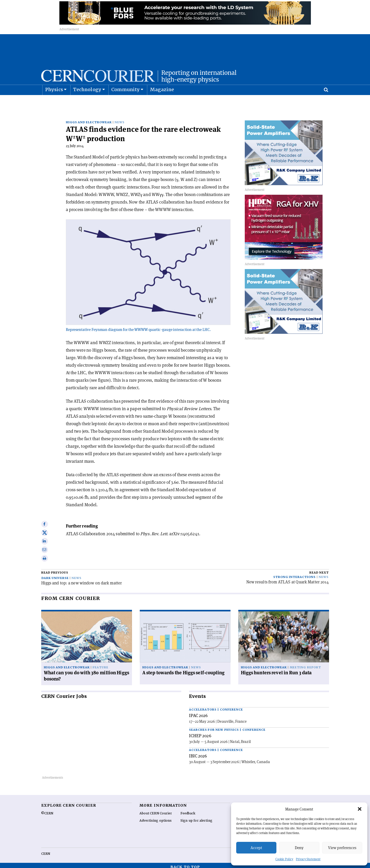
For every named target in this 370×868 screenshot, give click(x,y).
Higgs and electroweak (89, 119)
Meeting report (305, 664)
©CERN (47, 810)
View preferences (342, 848)
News (120, 119)
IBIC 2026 (198, 753)
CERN (46, 850)
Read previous (55, 569)
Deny (299, 848)
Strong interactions (294, 574)
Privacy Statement (308, 859)
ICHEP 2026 (200, 732)
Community (125, 102)
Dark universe (55, 575)
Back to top (185, 864)
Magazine (162, 102)
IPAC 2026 (198, 712)
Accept (256, 848)
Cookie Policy (284, 859)
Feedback (188, 810)
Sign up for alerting (196, 817)
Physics (54, 102)
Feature (100, 664)
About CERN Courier (156, 810)
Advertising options (156, 817)
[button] (360, 809)
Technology (87, 102)
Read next (319, 569)
